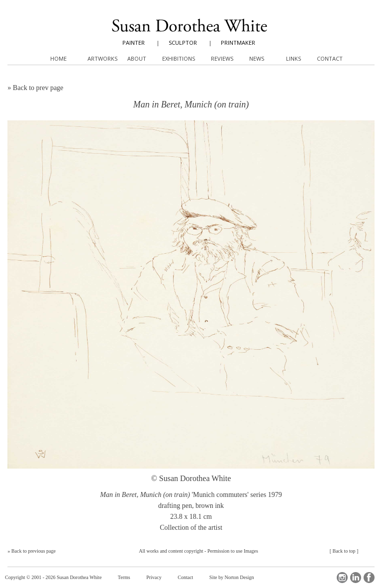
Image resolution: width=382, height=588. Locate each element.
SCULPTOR (183, 43)
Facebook (369, 578)
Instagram (342, 578)
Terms (124, 577)
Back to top (344, 551)
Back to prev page (38, 88)
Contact (185, 577)
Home (58, 58)
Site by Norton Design (232, 577)
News (257, 58)
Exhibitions (179, 58)
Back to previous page (34, 551)
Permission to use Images (233, 551)
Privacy (154, 577)
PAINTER (134, 43)
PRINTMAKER (238, 43)
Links (293, 58)
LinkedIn (356, 578)
